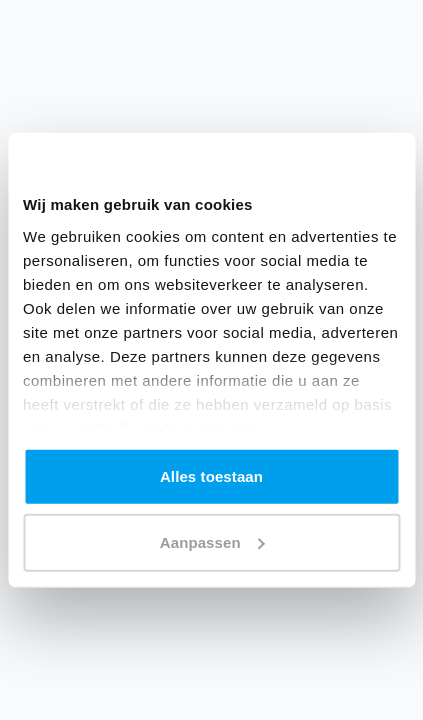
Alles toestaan (211, 476)
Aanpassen (212, 541)
